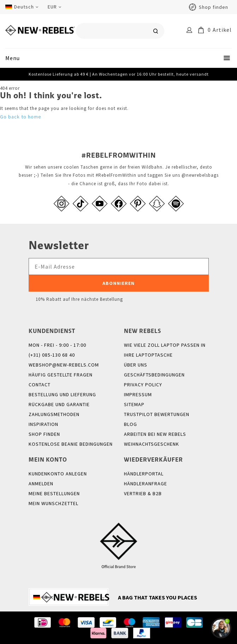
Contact (40, 385)
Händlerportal (144, 474)
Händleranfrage (146, 484)
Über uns (136, 365)
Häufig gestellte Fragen (61, 375)
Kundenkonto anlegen (58, 474)
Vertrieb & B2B (143, 493)
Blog (131, 424)
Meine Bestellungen (54, 493)
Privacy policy (143, 385)
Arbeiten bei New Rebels (155, 434)
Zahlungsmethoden (54, 414)
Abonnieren (118, 283)
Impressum (138, 394)
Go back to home (21, 117)
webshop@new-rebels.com (64, 365)
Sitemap (134, 404)
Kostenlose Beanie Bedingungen (71, 444)
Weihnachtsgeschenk (152, 444)
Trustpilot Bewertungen (157, 414)
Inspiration (43, 424)
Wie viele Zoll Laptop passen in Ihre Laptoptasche (165, 350)
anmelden (41, 484)
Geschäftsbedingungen (154, 375)
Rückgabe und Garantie (59, 404)
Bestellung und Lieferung (62, 394)
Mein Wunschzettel (54, 503)
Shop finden (214, 7)
